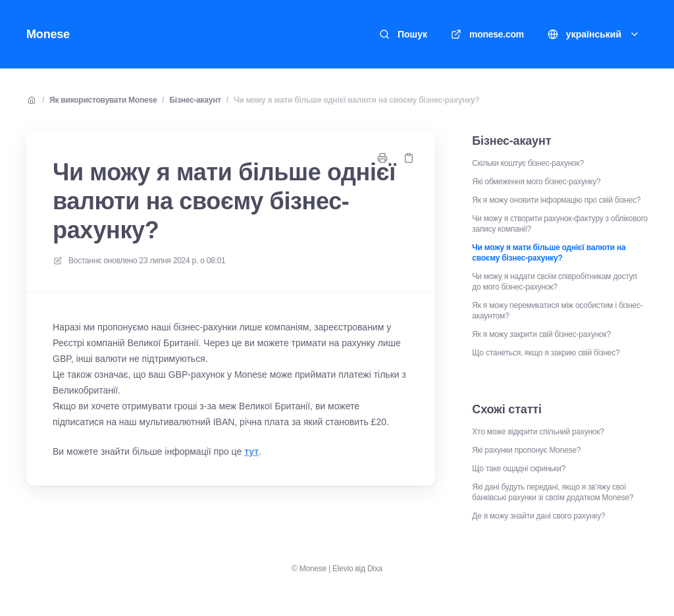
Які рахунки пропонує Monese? (526, 450)
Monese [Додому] (48, 34)
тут (251, 451)
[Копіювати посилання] (409, 158)
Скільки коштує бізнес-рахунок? (528, 163)
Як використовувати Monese (103, 100)
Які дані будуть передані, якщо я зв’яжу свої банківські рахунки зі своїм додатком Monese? (553, 492)
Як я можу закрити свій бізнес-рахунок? (541, 334)
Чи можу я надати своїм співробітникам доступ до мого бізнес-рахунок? (555, 282)
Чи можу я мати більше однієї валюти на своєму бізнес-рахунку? (356, 100)
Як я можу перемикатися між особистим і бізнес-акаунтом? (557, 311)
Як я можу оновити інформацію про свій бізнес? (556, 200)
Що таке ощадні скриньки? (519, 469)
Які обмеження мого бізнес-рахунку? (536, 182)
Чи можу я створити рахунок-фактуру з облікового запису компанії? (560, 224)
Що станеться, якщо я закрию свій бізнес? (546, 353)
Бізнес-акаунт (195, 100)
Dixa (375, 569)
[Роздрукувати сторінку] (382, 158)
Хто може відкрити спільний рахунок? (538, 432)
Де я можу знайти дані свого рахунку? (538, 516)
